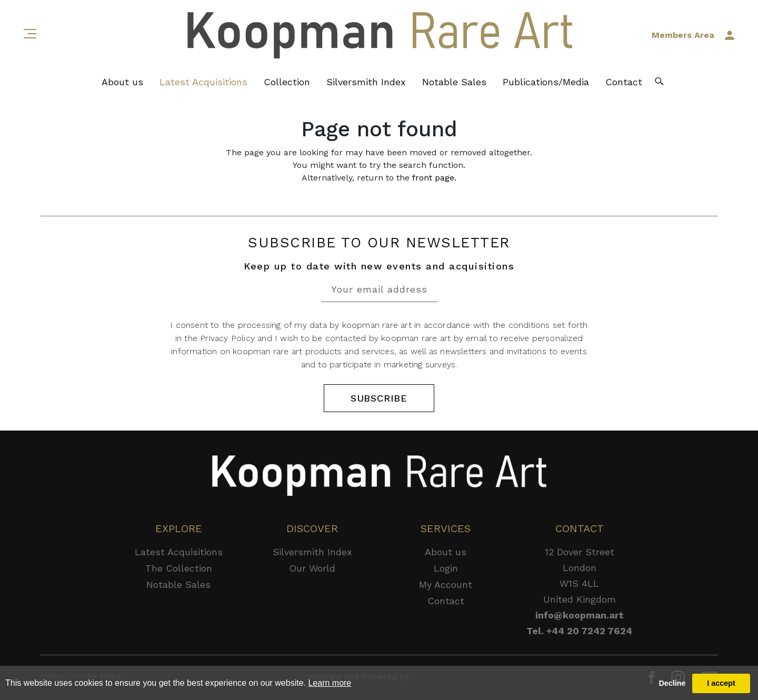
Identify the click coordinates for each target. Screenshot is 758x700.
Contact (624, 82)
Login (446, 568)
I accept (721, 683)
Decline (672, 683)
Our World (312, 568)
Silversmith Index (366, 82)
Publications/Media (546, 82)
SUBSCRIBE (379, 398)
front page (433, 178)
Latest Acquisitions (203, 82)
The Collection (179, 568)
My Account (446, 584)
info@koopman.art (580, 615)
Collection (287, 82)
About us (122, 82)
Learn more (330, 683)
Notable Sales (454, 82)
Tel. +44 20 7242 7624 (579, 631)
